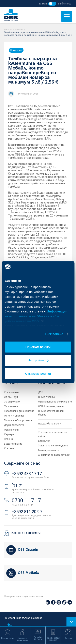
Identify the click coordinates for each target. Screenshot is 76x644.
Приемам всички (38, 347)
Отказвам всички (38, 374)
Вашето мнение (13, 444)
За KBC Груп (11, 397)
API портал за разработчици (54, 455)
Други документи (14, 425)
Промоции (16, 50)
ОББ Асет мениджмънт (51, 406)
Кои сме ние (11, 392)
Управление (11, 406)
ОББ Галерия (11, 430)
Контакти (9, 448)
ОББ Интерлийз (47, 397)
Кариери (9, 434)
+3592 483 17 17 (27, 474)
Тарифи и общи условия (18, 420)
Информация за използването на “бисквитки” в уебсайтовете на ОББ (36, 316)
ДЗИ (41, 392)
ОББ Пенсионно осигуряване (55, 402)
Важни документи (49, 450)
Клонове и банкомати (26, 533)
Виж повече (54, 334)
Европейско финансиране (19, 411)
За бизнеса (65, 4)
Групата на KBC (53, 383)
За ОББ (11, 383)
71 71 (17, 486)
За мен (43, 4)
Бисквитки (44, 441)
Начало (8, 30)
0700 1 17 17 (26, 501)
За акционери (12, 402)
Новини (19, 30)
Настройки (38, 360)
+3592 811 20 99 (27, 512)
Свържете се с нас (22, 464)
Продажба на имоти (50, 424)
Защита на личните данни (53, 446)
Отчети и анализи (14, 416)
